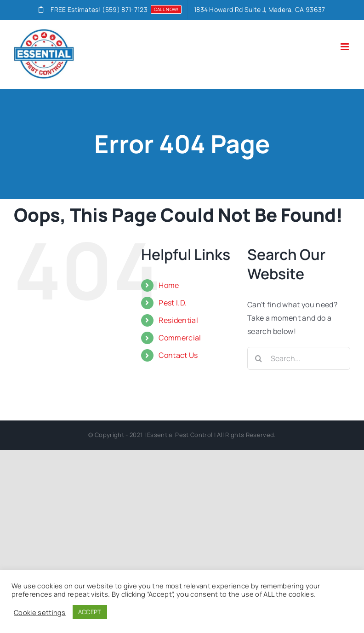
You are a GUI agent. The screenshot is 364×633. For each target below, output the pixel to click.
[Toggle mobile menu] (345, 47)
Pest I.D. (173, 303)
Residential (178, 320)
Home (169, 285)
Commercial (180, 338)
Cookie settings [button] (40, 612)
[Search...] (299, 358)
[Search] (259, 358)
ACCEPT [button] (90, 612)
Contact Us (178, 355)
